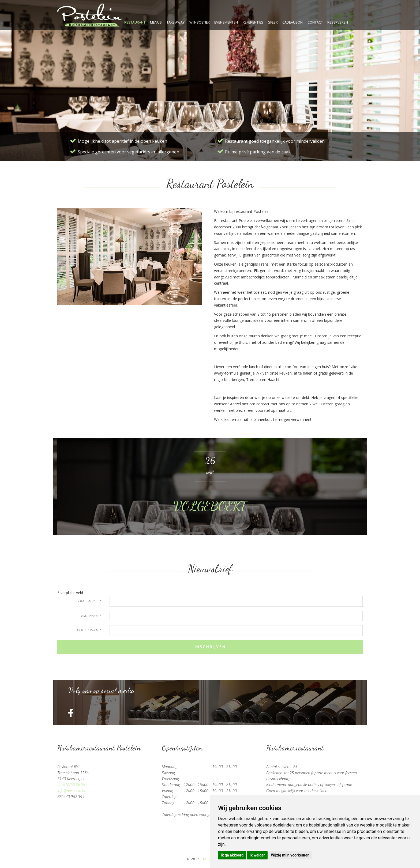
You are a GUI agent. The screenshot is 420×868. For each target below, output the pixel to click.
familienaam (89, 630)
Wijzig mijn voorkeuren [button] (290, 855)
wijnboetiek (200, 22)
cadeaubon (292, 22)
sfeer (273, 22)
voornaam (91, 616)
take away (176, 22)
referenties (253, 22)
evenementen (226, 22)
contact (315, 22)
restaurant (135, 22)
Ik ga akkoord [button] (232, 855)
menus (156, 22)
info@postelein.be (72, 791)
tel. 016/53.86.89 (71, 785)
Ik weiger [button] (257, 855)
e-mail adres (89, 601)
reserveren (338, 22)
